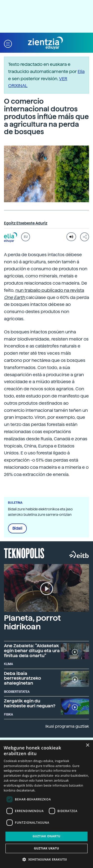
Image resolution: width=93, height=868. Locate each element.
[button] (8, 43)
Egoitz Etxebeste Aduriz (26, 223)
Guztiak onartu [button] (46, 836)
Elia (81, 71)
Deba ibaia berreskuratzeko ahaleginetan (23, 678)
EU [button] (26, 237)
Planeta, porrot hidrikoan (32, 622)
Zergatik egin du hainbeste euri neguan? (30, 703)
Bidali (17, 528)
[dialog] (46, 804)
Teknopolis (24, 553)
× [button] (87, 745)
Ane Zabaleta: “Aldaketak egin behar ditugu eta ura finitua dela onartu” (32, 651)
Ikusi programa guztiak (67, 726)
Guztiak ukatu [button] (47, 848)
